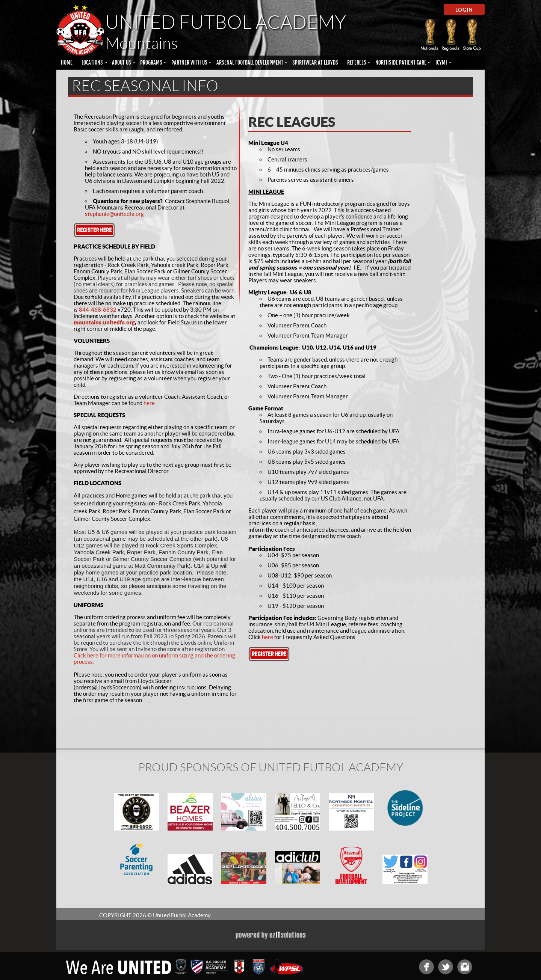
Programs (151, 63)
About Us (122, 63)
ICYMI (441, 63)
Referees (357, 63)
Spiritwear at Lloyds (315, 63)
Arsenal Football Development (250, 63)
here (149, 403)
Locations (92, 63)
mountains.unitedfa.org (104, 322)
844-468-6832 (98, 310)
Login (464, 10)
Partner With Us (189, 63)
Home (67, 63)
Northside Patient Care (401, 63)
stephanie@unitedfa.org (114, 214)
